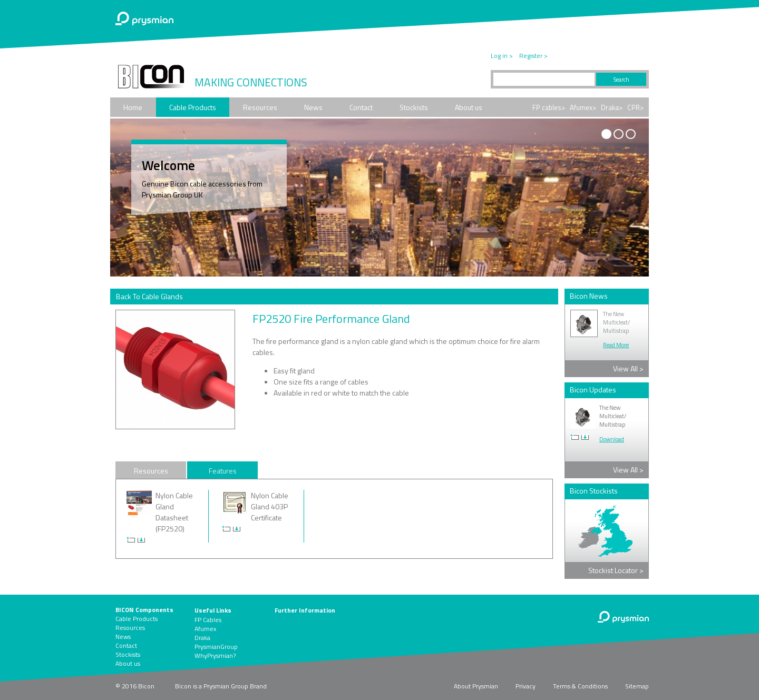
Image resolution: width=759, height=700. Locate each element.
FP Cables (208, 620)
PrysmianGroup (216, 647)
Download (612, 439)
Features (223, 471)
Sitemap (637, 686)
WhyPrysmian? (215, 655)
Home (133, 107)
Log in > (502, 56)
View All (628, 368)
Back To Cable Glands (149, 296)
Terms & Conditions (580, 686)
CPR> (635, 107)
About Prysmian (476, 686)
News (313, 107)
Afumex (205, 629)
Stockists (414, 107)
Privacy (526, 686)
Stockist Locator (616, 570)
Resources (260, 107)
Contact (361, 107)
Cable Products (193, 107)
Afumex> (583, 107)
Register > (533, 56)
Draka (202, 638)
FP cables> (549, 107)
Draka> (612, 107)
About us (469, 107)
